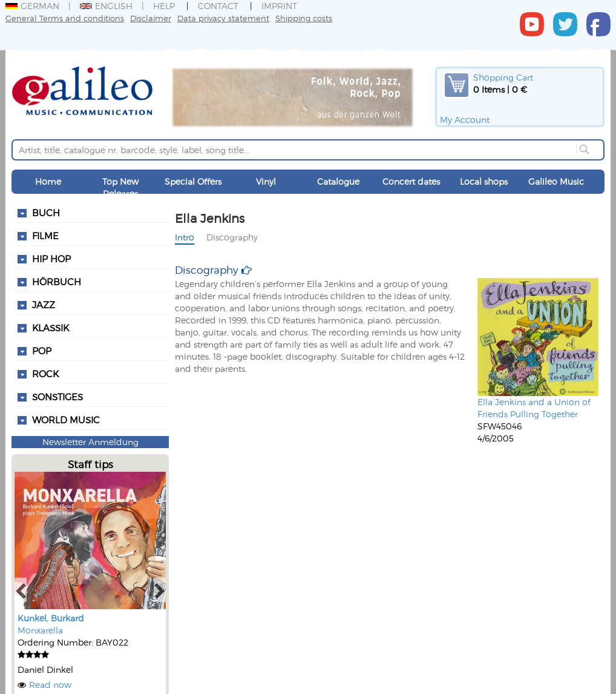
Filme (45, 236)
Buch (46, 213)
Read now (50, 685)
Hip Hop (51, 259)
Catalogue (338, 181)
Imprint (279, 6)
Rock (45, 374)
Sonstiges (57, 397)
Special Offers (193, 181)
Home (48, 181)
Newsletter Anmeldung (90, 442)
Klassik (51, 328)
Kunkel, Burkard (51, 618)
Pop (42, 351)
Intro (185, 237)
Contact (218, 6)
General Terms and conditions (65, 18)
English (106, 6)
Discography (232, 237)
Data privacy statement (223, 18)
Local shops (484, 181)
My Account (465, 120)
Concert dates (411, 181)
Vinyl (266, 181)
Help (164, 6)
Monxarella (40, 630)
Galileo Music (556, 181)
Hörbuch (57, 282)
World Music (66, 420)
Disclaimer (151, 18)
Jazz (44, 305)
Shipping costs (304, 18)
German (32, 6)
